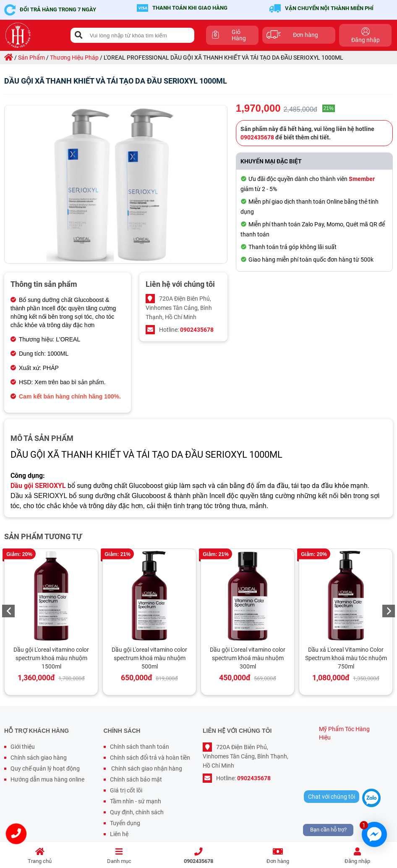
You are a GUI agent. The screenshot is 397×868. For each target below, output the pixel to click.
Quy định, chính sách (137, 812)
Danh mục (119, 856)
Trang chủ (40, 856)
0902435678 (198, 856)
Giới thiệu (23, 747)
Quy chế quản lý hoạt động (45, 768)
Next (389, 611)
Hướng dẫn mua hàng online (47, 779)
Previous (8, 611)
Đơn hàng (278, 856)
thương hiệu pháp (74, 58)
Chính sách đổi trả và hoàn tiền (150, 758)
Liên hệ (119, 834)
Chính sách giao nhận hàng (146, 768)
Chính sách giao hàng (39, 758)
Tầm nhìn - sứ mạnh (136, 801)
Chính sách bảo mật (136, 779)
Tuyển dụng (125, 823)
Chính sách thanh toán (140, 747)
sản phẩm (31, 58)
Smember (362, 179)
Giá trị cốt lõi (126, 790)
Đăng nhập (357, 856)
